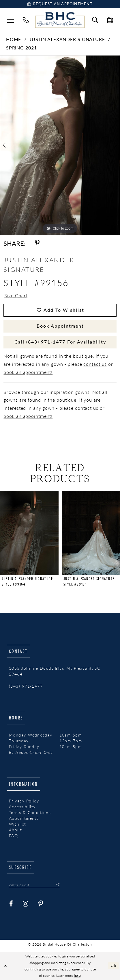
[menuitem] (11, 20)
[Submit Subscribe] (56, 885)
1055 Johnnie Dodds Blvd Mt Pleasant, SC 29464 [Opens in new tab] (55, 671)
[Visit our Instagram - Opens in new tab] (26, 904)
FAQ (13, 836)
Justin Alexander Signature (67, 39)
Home (14, 39)
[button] (11, 20)
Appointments (24, 818)
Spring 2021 (21, 48)
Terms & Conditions (30, 812)
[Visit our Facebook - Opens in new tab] (11, 904)
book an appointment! (28, 372)
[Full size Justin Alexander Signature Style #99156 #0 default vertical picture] (60, 145)
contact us (95, 364)
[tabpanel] (60, 145)
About (15, 830)
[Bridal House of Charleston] (60, 20)
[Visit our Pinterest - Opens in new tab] (41, 904)
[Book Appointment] (60, 4)
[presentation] (29, 533)
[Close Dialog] (5, 966)
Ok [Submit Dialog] (114, 966)
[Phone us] (26, 20)
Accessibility (22, 807)
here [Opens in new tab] (77, 975)
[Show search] (95, 20)
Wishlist (18, 824)
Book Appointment (60, 326)
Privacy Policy (24, 801)
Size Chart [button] (16, 296)
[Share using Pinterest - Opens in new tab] (37, 243)
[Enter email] (34, 885)
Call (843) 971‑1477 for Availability (60, 342)
